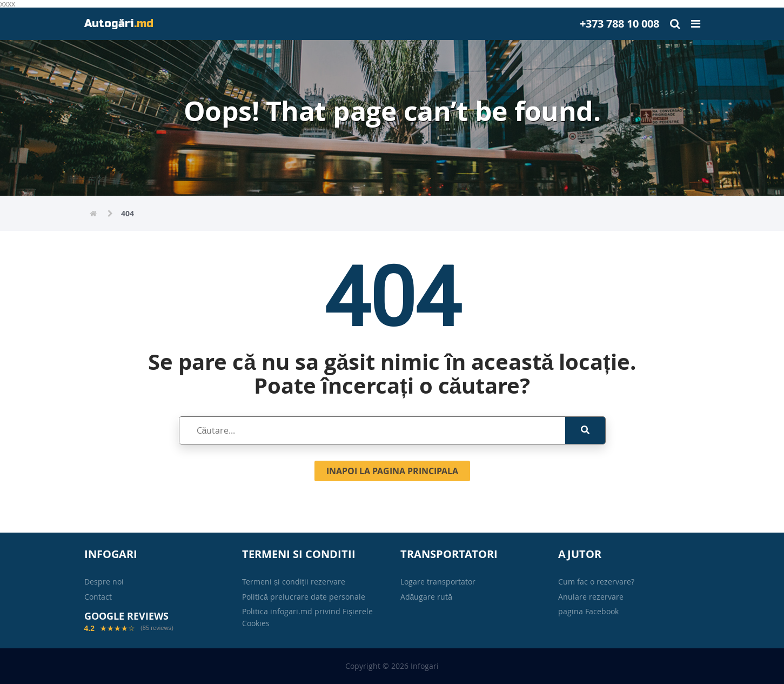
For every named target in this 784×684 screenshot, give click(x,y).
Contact (98, 597)
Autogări (119, 24)
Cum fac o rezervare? (596, 582)
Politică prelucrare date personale (304, 597)
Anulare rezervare (591, 597)
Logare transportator (438, 582)
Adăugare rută (427, 597)
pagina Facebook (588, 611)
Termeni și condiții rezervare (294, 582)
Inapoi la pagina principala (392, 471)
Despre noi (104, 582)
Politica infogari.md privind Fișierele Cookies (307, 617)
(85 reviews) (157, 628)
